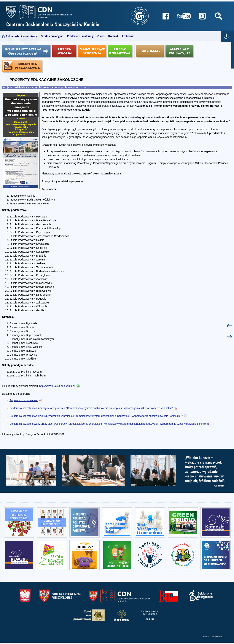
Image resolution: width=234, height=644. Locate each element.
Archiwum (128, 36)
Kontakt (113, 36)
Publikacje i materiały (80, 36)
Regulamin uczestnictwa (24, 400)
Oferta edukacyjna (52, 36)
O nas (101, 36)
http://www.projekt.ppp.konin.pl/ (57, 386)
